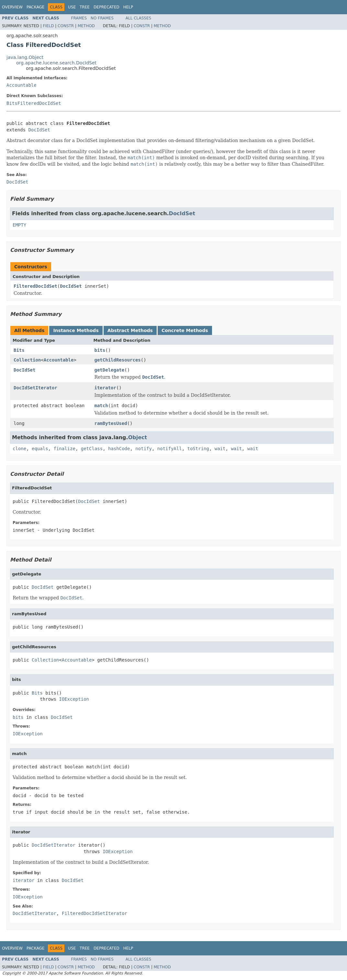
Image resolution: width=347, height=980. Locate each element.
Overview (12, 7)
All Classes (138, 18)
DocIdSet (39, 130)
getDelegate (110, 370)
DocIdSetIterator (35, 388)
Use (72, 7)
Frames (79, 18)
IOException (74, 699)
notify (144, 449)
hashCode (119, 449)
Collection (27, 360)
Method (86, 26)
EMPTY (19, 225)
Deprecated (106, 7)
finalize (64, 449)
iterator (105, 388)
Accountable (22, 85)
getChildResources (118, 360)
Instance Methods (76, 330)
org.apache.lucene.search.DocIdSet (56, 63)
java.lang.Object (25, 57)
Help (128, 7)
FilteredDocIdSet (35, 286)
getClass (92, 449)
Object (138, 437)
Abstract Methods (130, 330)
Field (48, 26)
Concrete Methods (185, 330)
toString (198, 449)
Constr (66, 26)
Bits (19, 350)
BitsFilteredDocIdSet (34, 103)
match (101, 406)
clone (19, 449)
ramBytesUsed (111, 423)
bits (100, 350)
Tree (85, 7)
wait (220, 449)
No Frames (102, 18)
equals (40, 449)
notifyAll (170, 449)
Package (35, 7)
